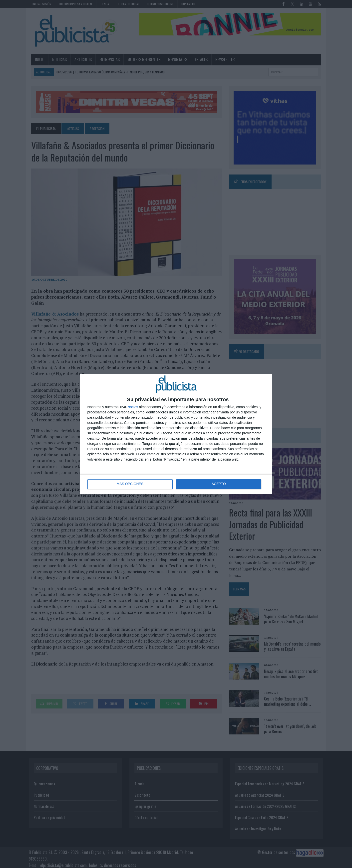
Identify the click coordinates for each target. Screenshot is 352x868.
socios (133, 407)
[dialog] (176, 434)
